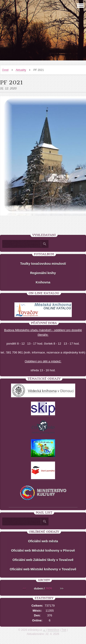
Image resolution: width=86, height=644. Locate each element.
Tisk (64, 630)
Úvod (5, 70)
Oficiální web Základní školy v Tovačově (43, 560)
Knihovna (43, 282)
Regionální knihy (43, 273)
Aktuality (21, 70)
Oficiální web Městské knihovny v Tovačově (43, 569)
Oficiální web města (43, 541)
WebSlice (53, 630)
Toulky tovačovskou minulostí (43, 264)
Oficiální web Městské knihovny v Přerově (43, 551)
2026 (49, 588)
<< (24, 588)
